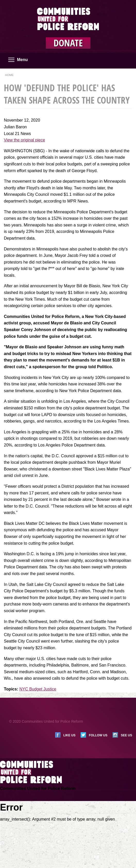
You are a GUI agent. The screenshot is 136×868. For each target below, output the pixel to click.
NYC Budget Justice (38, 689)
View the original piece (24, 140)
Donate (68, 43)
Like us (69, 735)
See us (126, 735)
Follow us (98, 735)
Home (9, 75)
